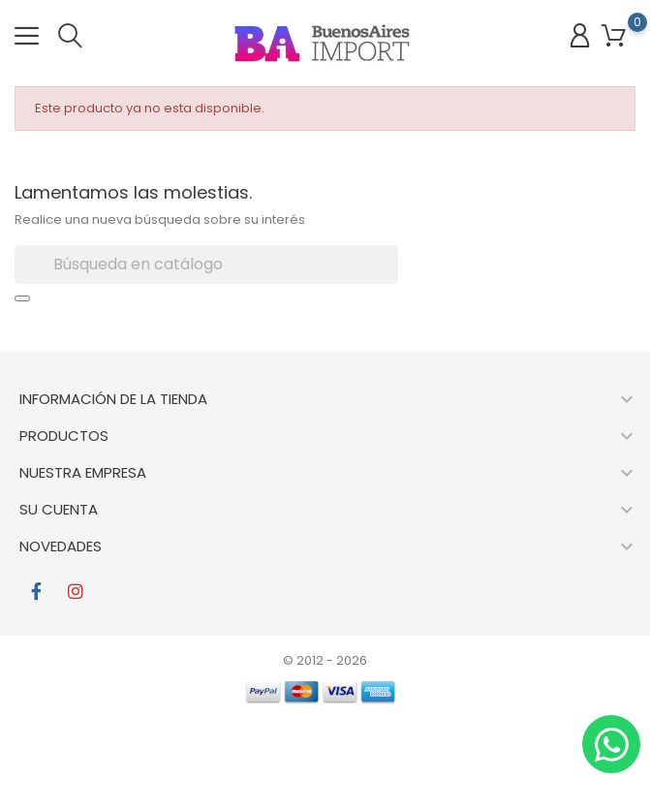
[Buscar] (206, 265)
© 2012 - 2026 (325, 660)
